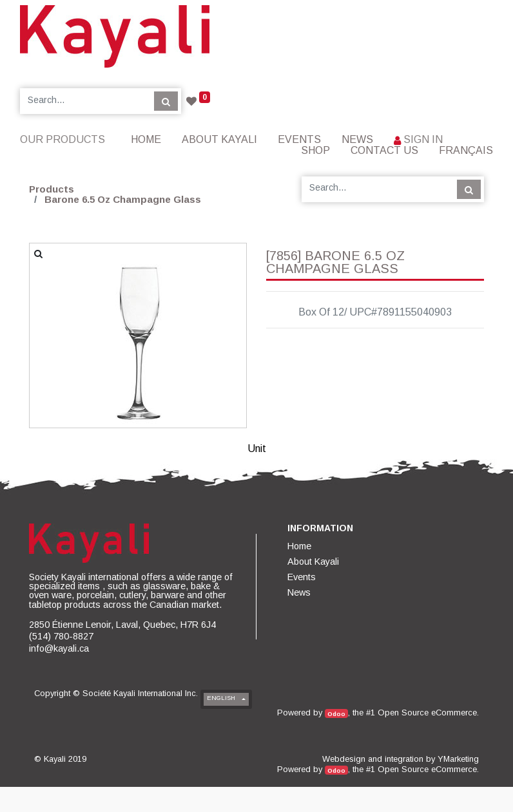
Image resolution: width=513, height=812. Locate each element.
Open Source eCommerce (427, 713)
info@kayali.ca (59, 648)
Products (52, 189)
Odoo (336, 714)
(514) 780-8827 (61, 636)
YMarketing (458, 759)
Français (466, 150)
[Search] (166, 101)
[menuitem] (146, 139)
